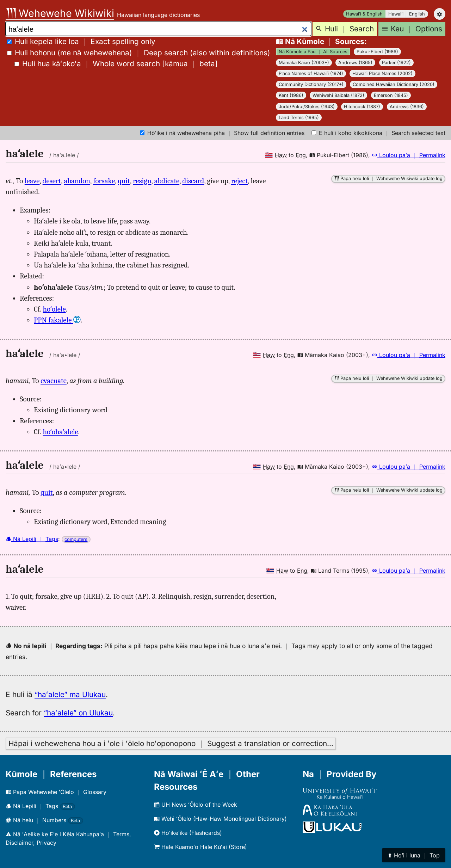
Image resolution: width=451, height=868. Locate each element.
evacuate (54, 381)
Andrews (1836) (407, 107)
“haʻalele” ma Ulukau (70, 694)
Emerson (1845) (391, 95)
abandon (77, 181)
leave (32, 181)
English (417, 14)
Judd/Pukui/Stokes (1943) (307, 107)
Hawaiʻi (396, 14)
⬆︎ (414, 855)
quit (124, 181)
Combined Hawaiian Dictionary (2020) (394, 84)
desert (52, 181)
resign (142, 181)
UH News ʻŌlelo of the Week (196, 805)
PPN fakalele (57, 320)
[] (116, 64)
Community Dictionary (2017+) (311, 84)
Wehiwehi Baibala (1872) (338, 95)
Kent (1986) (291, 95)
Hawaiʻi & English (364, 14)
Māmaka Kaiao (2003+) (304, 63)
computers (76, 539)
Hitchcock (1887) (362, 107)
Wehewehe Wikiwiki (60, 13)
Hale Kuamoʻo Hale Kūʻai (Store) (200, 847)
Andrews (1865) (355, 63)
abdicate (167, 181)
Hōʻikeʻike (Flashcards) (188, 833)
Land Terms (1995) (299, 118)
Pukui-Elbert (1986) (377, 52)
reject (239, 181)
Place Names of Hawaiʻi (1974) (311, 73)
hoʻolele (54, 309)
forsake (104, 181)
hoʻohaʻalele (61, 432)
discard (193, 181)
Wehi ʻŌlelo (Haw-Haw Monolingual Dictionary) (220, 819)
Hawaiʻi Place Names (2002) (382, 73)
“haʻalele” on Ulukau (78, 713)
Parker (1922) (396, 63)
